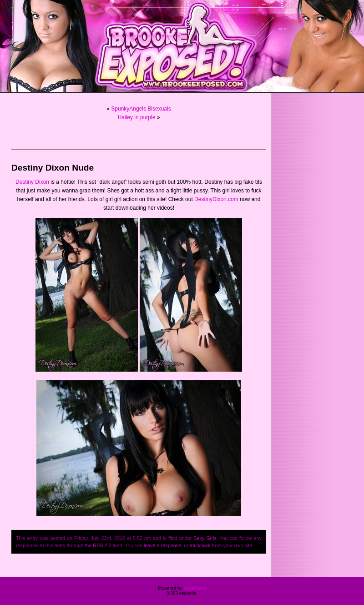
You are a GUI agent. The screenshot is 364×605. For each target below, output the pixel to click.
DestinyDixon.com (216, 199)
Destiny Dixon (32, 182)
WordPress (195, 588)
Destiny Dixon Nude (53, 168)
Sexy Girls (205, 538)
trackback (200, 545)
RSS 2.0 (102, 545)
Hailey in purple (137, 117)
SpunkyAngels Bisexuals (141, 109)
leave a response (162, 545)
